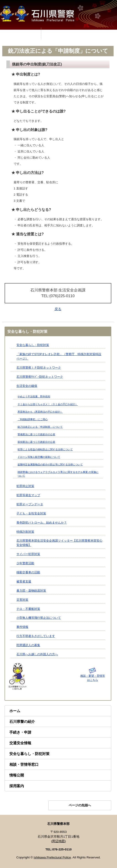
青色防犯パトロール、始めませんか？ (42, 523)
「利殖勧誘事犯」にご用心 (33, 419)
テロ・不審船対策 (28, 609)
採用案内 (17, 786)
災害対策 (22, 600)
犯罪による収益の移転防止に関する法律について (45, 449)
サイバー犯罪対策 (28, 554)
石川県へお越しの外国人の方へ (37, 654)
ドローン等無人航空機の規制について (39, 457)
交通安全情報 (20, 743)
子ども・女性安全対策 (31, 514)
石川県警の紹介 (22, 722)
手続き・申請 (20, 732)
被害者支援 (24, 582)
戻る (58, 309)
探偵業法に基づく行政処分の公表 (36, 442)
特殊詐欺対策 (25, 532)
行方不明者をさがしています (36, 636)
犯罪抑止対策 (25, 486)
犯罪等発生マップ (28, 495)
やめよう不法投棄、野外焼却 (34, 396)
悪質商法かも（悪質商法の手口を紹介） (40, 412)
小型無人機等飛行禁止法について (39, 618)
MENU (21, 33)
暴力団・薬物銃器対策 (31, 591)
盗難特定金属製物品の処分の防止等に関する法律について (50, 464)
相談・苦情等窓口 (24, 764)
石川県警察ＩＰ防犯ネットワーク (39, 368)
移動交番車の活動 (28, 572)
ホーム (15, 711)
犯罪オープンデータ (30, 504)
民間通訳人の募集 (28, 645)
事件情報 (22, 627)
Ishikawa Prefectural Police (52, 857)
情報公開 (17, 775)
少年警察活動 (25, 563)
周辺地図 (58, 841)
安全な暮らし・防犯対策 (33, 345)
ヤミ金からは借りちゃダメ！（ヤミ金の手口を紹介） (48, 404)
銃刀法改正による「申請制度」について (40, 427)
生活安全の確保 (27, 386)
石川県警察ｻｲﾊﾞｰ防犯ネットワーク (40, 377)
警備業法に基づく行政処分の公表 (36, 434)
